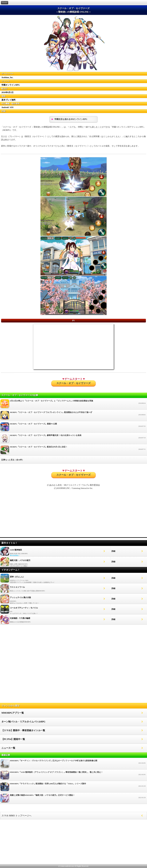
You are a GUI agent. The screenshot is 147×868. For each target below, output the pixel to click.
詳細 (113, 551)
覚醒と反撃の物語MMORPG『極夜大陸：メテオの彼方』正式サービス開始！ (73, 799)
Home (5, 3)
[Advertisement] (73, 515)
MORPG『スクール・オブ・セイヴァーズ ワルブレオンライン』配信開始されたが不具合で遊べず (73, 416)
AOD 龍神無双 (16, 550)
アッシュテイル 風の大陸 (20, 597)
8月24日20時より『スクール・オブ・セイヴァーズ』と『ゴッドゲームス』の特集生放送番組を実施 (73, 405)
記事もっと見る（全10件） (13, 460)
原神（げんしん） (17, 577)
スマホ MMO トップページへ (17, 816)
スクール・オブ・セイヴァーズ (73, 383)
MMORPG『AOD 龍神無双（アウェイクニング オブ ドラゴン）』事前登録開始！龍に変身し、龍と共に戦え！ (73, 776)
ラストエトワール (17, 587)
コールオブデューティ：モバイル (24, 608)
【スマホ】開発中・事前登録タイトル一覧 (23, 730)
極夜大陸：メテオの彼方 (20, 560)
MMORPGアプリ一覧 (13, 713)
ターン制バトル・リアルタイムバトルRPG (23, 722)
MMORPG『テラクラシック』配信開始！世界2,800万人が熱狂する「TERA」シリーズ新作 (73, 787)
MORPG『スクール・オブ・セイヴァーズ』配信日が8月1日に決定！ (73, 451)
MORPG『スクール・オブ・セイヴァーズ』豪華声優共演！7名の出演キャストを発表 (73, 439)
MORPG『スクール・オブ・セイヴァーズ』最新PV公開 (73, 428)
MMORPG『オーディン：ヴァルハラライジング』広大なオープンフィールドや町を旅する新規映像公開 (73, 764)
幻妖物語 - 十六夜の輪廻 (20, 618)
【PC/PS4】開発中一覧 (13, 739)
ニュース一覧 (8, 748)
